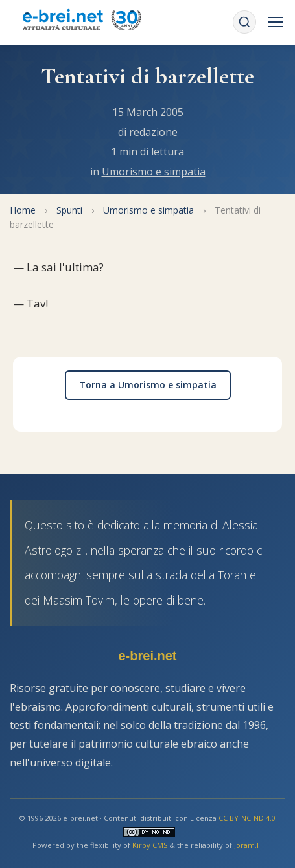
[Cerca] (244, 22)
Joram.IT (249, 845)
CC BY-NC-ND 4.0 (247, 818)
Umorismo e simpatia (154, 172)
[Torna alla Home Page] (82, 22)
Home (23, 210)
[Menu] (276, 22)
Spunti (69, 210)
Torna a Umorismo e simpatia (148, 385)
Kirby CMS (150, 845)
